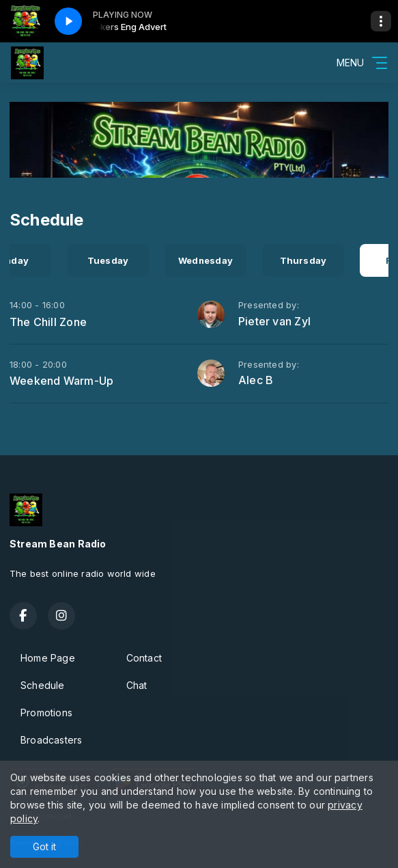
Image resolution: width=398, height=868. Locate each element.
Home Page (48, 658)
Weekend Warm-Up (61, 381)
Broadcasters (52, 740)
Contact (144, 658)
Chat (137, 685)
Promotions (46, 713)
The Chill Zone (48, 322)
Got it (44, 846)
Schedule (43, 685)
